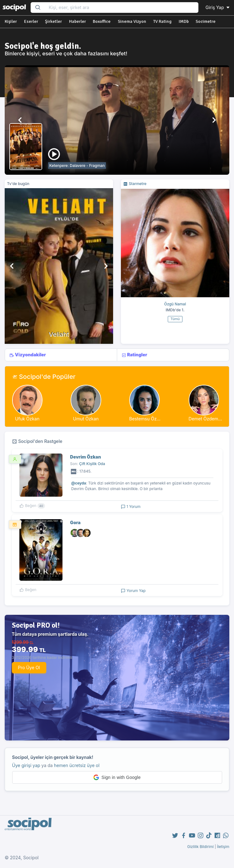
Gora (75, 522)
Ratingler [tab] (134, 355)
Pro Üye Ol (29, 667)
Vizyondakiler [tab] (28, 355)
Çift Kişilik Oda (92, 464)
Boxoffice (102, 21)
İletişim (223, 847)
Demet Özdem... (205, 419)
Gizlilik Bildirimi (200, 847)
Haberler (77, 21)
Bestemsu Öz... (145, 419)
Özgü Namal (175, 304)
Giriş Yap (218, 7)
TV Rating (162, 21)
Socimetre (206, 21)
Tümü (175, 319)
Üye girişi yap (26, 765)
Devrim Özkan (85, 457)
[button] (20, 120)
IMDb (184, 21)
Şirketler (53, 21)
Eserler (31, 21)
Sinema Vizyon (132, 21)
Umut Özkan (86, 419)
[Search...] (122, 8)
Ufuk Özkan (27, 419)
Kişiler (11, 21)
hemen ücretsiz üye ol (77, 765)
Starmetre (135, 184)
